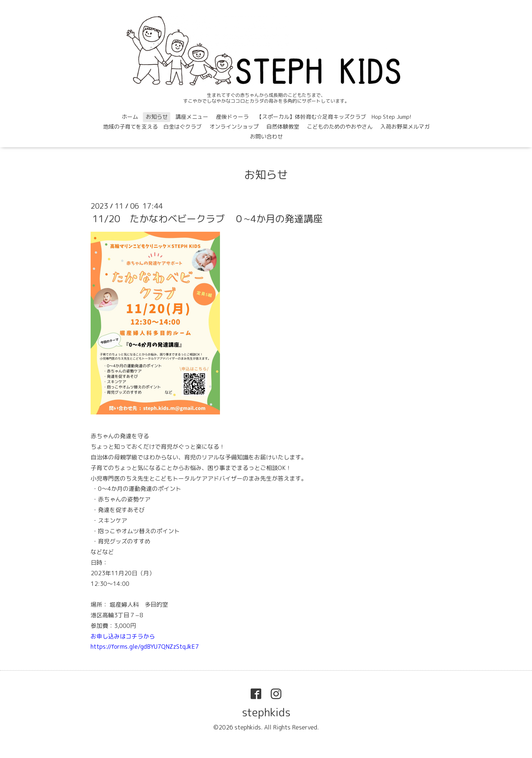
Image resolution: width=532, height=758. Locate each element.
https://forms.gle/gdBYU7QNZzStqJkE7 (145, 647)
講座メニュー (192, 117)
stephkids (266, 712)
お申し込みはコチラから (123, 636)
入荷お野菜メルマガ (405, 127)
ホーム (130, 117)
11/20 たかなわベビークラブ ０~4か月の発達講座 (208, 219)
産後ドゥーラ (232, 117)
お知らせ (157, 117)
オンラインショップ (234, 127)
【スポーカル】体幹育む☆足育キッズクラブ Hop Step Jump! (334, 117)
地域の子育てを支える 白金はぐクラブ (152, 127)
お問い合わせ (266, 137)
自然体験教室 (283, 127)
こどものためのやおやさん (340, 127)
